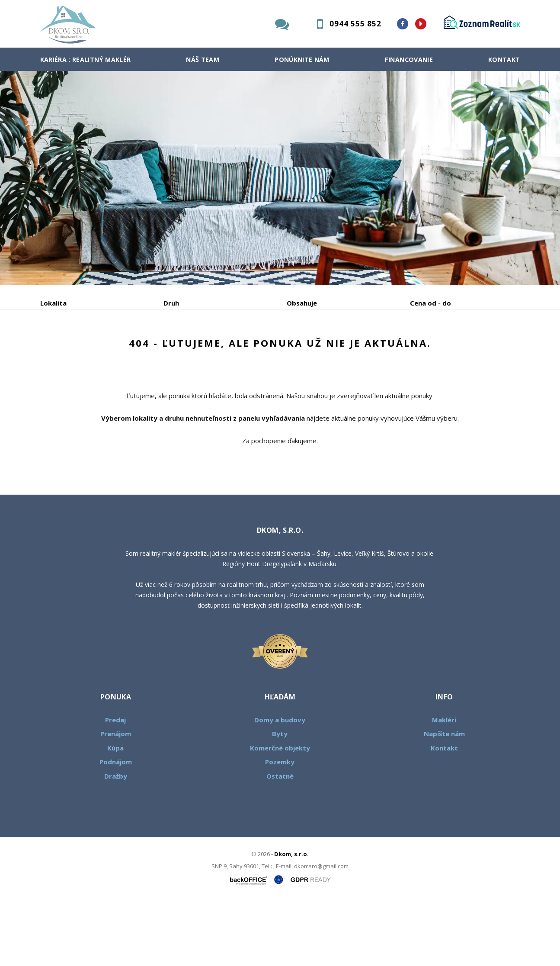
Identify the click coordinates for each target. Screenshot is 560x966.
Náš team (203, 60)
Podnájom (221, 348)
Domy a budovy (280, 786)
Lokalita (53, 303)
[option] (280, 178)
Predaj (67, 348)
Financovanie (409, 60)
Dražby (116, 842)
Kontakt (504, 60)
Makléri (444, 786)
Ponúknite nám (302, 60)
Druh (171, 303)
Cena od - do (430, 303)
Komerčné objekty (280, 814)
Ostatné (280, 842)
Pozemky (280, 828)
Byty (280, 799)
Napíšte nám (444, 799)
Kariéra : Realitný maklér (86, 60)
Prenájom (120, 348)
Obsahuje (302, 303)
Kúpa (170, 348)
